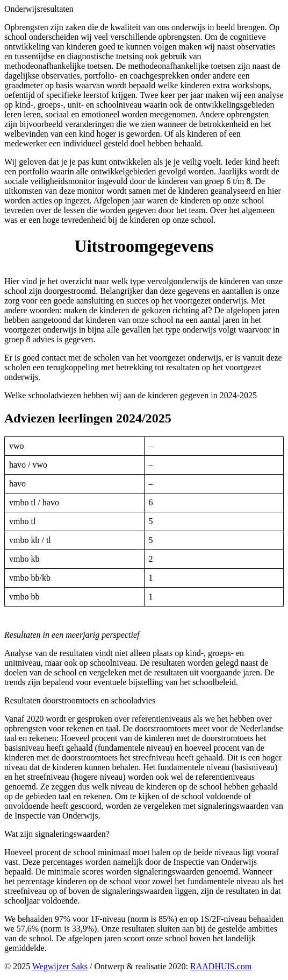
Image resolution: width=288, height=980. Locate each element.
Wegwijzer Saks (60, 966)
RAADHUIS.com (221, 966)
